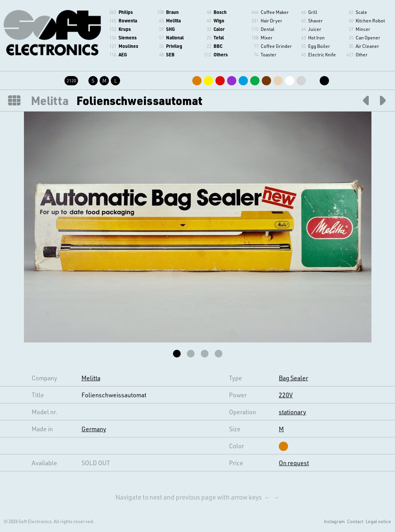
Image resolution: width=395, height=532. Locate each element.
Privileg (174, 46)
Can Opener (368, 37)
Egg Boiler (319, 46)
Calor (219, 29)
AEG (123, 54)
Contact (355, 521)
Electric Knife (322, 54)
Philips (126, 12)
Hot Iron (316, 37)
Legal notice (378, 521)
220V (286, 395)
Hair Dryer (271, 20)
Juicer (315, 29)
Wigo (219, 20)
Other (362, 54)
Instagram (334, 521)
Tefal (219, 37)
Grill (313, 12)
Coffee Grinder (276, 46)
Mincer (363, 29)
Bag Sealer (293, 378)
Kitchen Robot (370, 20)
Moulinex (128, 46)
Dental (268, 29)
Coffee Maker (275, 12)
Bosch (220, 12)
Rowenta (128, 20)
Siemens (128, 37)
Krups (125, 29)
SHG (170, 29)
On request (294, 463)
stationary (292, 412)
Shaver (315, 20)
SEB (170, 54)
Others (221, 54)
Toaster (269, 54)
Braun (172, 12)
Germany (94, 429)
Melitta (173, 20)
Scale (361, 12)
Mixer (267, 37)
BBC (218, 46)
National (175, 37)
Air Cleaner (367, 46)
